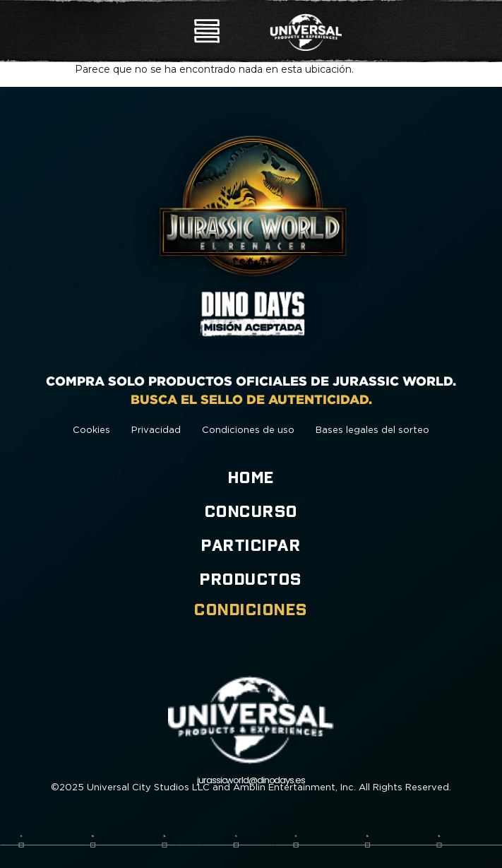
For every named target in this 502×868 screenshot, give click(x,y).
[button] (207, 33)
